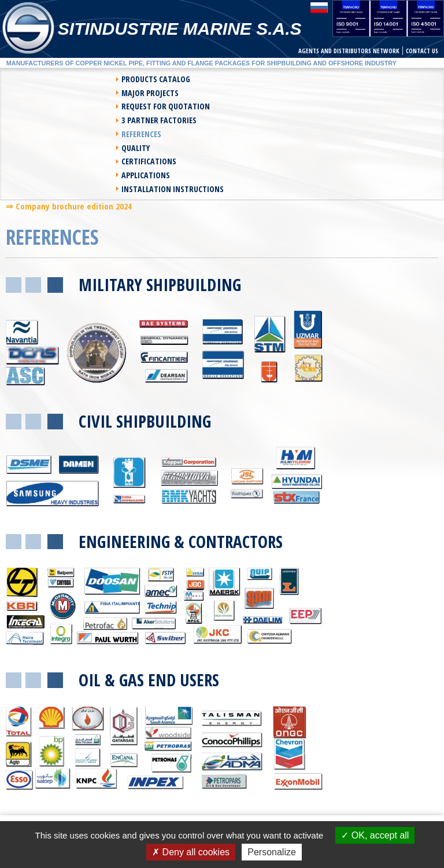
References (32, 106)
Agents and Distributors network (349, 51)
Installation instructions (174, 134)
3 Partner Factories (271, 93)
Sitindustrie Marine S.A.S (180, 29)
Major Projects (262, 79)
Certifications (39, 120)
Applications (258, 120)
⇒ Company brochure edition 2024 (69, 152)
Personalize (272, 852)
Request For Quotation (56, 93)
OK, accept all (375, 835)
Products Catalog (46, 79)
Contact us (422, 51)
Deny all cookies (191, 852)
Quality (248, 106)
